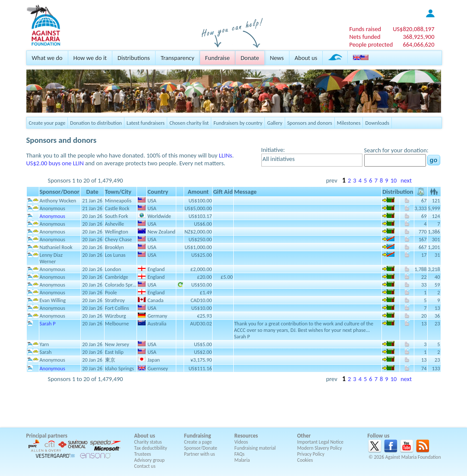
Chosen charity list (189, 123)
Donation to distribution (96, 123)
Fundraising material (255, 448)
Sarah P (48, 323)
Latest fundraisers (146, 123)
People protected (371, 44)
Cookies (305, 460)
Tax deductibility (151, 448)
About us (306, 58)
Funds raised (365, 29)
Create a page (198, 442)
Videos (241, 442)
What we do (47, 58)
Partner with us (200, 454)
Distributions (134, 58)
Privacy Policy (311, 454)
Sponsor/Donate (201, 448)
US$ (413, 29)
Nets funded (365, 37)
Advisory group (150, 460)
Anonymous (52, 216)
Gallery (275, 123)
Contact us (145, 466)
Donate (250, 58)
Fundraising (197, 436)
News (277, 58)
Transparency (178, 58)
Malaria (242, 460)
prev (332, 180)
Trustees (143, 454)
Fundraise (218, 58)
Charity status (148, 442)
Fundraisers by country (238, 123)
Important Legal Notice (320, 442)
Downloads (377, 123)
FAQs (240, 454)
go (434, 160)
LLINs (226, 155)
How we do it (90, 58)
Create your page (47, 123)
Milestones (349, 123)
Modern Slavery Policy (320, 448)
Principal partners (47, 436)
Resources (246, 436)
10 (394, 180)
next (406, 180)
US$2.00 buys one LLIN (55, 163)
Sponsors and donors (310, 123)
